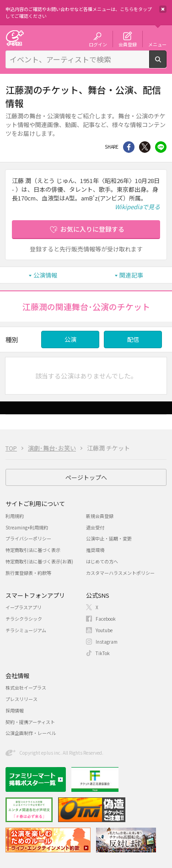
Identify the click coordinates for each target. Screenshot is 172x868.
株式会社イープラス (26, 687)
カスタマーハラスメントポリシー (120, 573)
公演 (70, 339)
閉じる (163, 9)
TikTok (103, 653)
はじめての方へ (102, 561)
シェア (129, 147)
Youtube (104, 630)
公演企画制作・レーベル (31, 733)
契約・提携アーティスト (30, 722)
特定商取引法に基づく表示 (33, 550)
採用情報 (15, 710)
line (161, 147)
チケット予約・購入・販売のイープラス (15, 38)
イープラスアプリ (24, 607)
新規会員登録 (100, 516)
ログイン (98, 44)
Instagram (107, 642)
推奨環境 (95, 550)
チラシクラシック (24, 619)
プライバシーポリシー (28, 538)
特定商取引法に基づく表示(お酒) (39, 561)
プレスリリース (21, 699)
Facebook (106, 619)
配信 (133, 339)
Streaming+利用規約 (27, 527)
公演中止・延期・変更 (109, 538)
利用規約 (15, 516)
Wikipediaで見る (137, 207)
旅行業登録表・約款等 (28, 573)
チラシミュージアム (26, 630)
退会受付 (95, 527)
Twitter (145, 147)
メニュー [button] (157, 44)
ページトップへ (86, 477)
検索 (166, 64)
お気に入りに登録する (92, 229)
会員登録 (128, 44)
